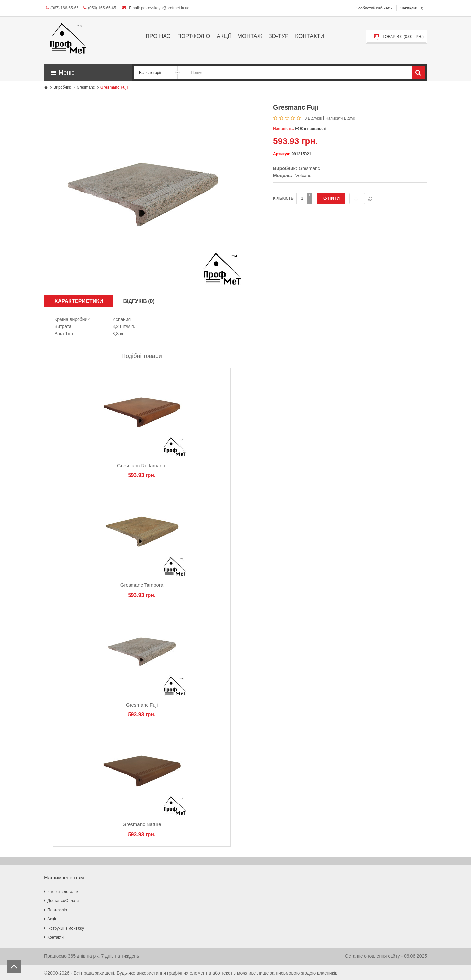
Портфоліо (57, 910)
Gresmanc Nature (142, 824)
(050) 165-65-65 (100, 8)
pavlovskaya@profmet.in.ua (165, 8)
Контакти (56, 937)
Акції (52, 919)
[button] (88, 73)
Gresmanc (309, 168)
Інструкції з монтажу (66, 928)
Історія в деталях (63, 892)
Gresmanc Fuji (142, 705)
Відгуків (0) (139, 301)
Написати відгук (340, 118)
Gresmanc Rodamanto (142, 465)
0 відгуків (313, 118)
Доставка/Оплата (63, 901)
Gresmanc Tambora (142, 585)
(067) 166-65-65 (62, 8)
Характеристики (79, 301)
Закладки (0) (412, 8)
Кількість (283, 198)
